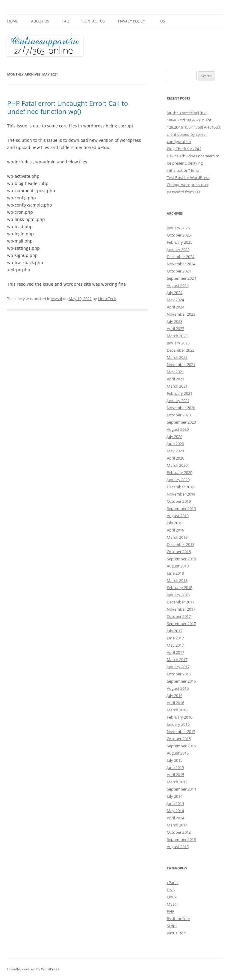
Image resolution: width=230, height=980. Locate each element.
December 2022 (181, 350)
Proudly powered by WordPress (33, 969)
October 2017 (179, 616)
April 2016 (175, 703)
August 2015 (178, 753)
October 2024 (179, 271)
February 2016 (180, 717)
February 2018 (180, 588)
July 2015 (175, 760)
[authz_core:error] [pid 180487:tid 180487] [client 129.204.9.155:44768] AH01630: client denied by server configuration (194, 127)
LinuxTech (107, 299)
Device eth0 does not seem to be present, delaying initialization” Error (193, 163)
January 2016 (178, 724)
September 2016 (181, 681)
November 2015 (181, 731)
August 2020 (178, 429)
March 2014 (177, 825)
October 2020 (179, 415)
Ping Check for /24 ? (184, 149)
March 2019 (177, 537)
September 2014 (181, 789)
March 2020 (177, 465)
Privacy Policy (131, 21)
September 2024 (181, 278)
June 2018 (175, 573)
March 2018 (177, 580)
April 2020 (175, 458)
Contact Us (94, 21)
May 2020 (175, 451)
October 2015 (179, 739)
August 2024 (178, 285)
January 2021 (178, 401)
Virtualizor (176, 933)
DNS (171, 890)
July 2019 (175, 523)
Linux (172, 897)
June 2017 (175, 638)
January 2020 (178, 480)
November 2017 (181, 609)
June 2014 (175, 803)
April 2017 (175, 652)
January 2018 (178, 595)
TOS (162, 21)
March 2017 (177, 660)
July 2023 (175, 321)
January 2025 (178, 249)
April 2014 (175, 818)
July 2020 (175, 436)
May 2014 (175, 811)
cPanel (173, 883)
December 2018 (181, 544)
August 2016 (178, 688)
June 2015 (175, 767)
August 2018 (178, 566)
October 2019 (179, 501)
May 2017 (175, 645)
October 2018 (179, 552)
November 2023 (181, 314)
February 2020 (180, 472)
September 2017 (181, 624)
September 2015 (181, 746)
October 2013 (179, 832)
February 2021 (180, 393)
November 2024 (181, 264)
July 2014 (175, 796)
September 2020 (181, 422)
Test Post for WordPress (188, 177)
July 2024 (175, 293)
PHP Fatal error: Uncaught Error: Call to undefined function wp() (68, 107)
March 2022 (177, 357)
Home (13, 21)
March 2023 (177, 336)
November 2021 (181, 365)
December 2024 (181, 257)
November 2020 (181, 408)
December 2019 (181, 487)
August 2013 (178, 847)
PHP (171, 911)
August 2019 (178, 516)
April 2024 (175, 307)
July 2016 (175, 696)
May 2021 (175, 372)
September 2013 (181, 839)
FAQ (66, 21)
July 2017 (175, 631)
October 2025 (179, 235)
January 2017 (178, 667)
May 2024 (175, 300)
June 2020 (175, 444)
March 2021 (177, 386)
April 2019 (175, 530)
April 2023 (175, 329)
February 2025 (180, 242)
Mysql (57, 299)
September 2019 (181, 508)
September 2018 (181, 559)
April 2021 (175, 379)
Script (172, 926)
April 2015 (175, 775)
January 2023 (178, 343)
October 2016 (179, 674)
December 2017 (181, 602)
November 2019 (181, 494)
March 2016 (177, 710)
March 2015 (177, 782)
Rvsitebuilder (178, 919)
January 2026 (178, 228)
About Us (40, 21)
